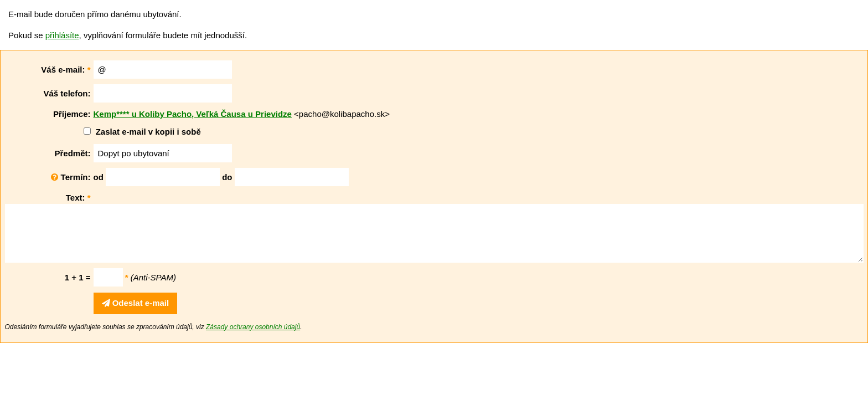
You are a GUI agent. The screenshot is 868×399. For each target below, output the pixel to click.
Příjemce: (72, 114)
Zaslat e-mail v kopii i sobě (148, 132)
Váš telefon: (67, 93)
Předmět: (72, 153)
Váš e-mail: (66, 70)
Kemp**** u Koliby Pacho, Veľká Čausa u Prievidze (193, 114)
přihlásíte (62, 35)
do (227, 177)
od (99, 177)
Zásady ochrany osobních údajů (253, 327)
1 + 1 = (78, 277)
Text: (78, 198)
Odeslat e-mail (136, 303)
